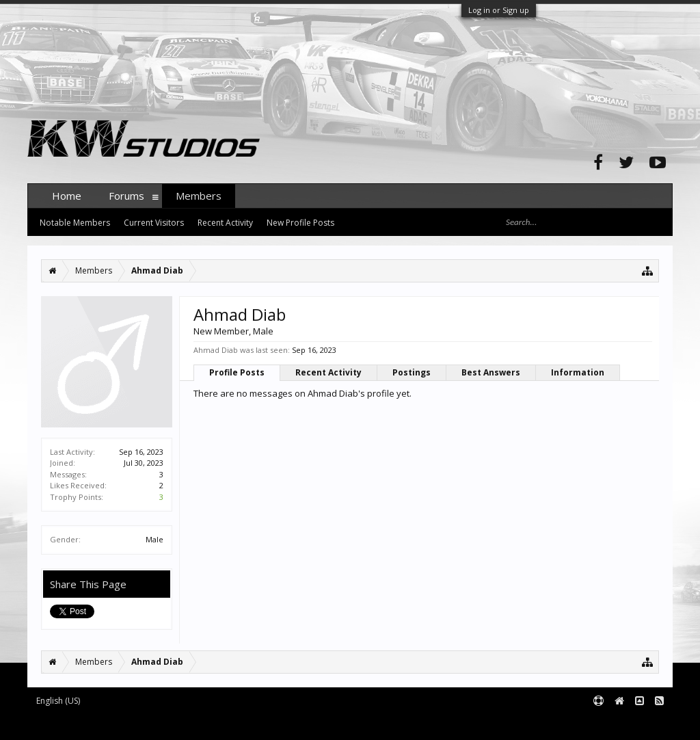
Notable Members (75, 223)
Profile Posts (237, 372)
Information (578, 372)
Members (199, 196)
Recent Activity (328, 372)
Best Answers (491, 372)
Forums (126, 196)
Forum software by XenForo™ (131, 724)
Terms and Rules (638, 724)
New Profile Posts (300, 223)
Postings (412, 372)
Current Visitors (154, 223)
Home (67, 196)
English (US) (58, 701)
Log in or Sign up (499, 10)
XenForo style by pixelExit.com (296, 724)
